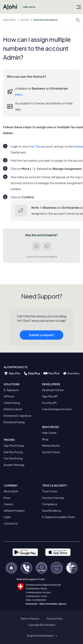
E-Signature (11, 390)
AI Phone (9, 396)
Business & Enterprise (46, 20)
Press (7, 498)
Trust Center (50, 491)
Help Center (9, 20)
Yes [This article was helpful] (36, 246)
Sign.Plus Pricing (14, 446)
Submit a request (41, 341)
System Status (51, 452)
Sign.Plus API (50, 396)
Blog (45, 439)
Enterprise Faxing (14, 422)
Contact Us (11, 523)
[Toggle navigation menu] (79, 7)
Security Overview (53, 498)
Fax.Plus (25, 20)
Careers (9, 504)
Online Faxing (12, 403)
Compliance (50, 504)
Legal (7, 517)
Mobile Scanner (13, 409)
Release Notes (51, 446)
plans (19, 94)
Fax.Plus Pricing (13, 458)
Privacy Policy (55, 619)
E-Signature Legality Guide (58, 517)
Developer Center (53, 390)
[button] (41, 636)
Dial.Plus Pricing (13, 452)
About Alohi (11, 491)
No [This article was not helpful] (47, 246)
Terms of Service (30, 619)
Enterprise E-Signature (18, 416)
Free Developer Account (57, 409)
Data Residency (52, 511)
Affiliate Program (14, 511)
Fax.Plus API (49, 403)
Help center (29, 7)
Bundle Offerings (14, 465)
